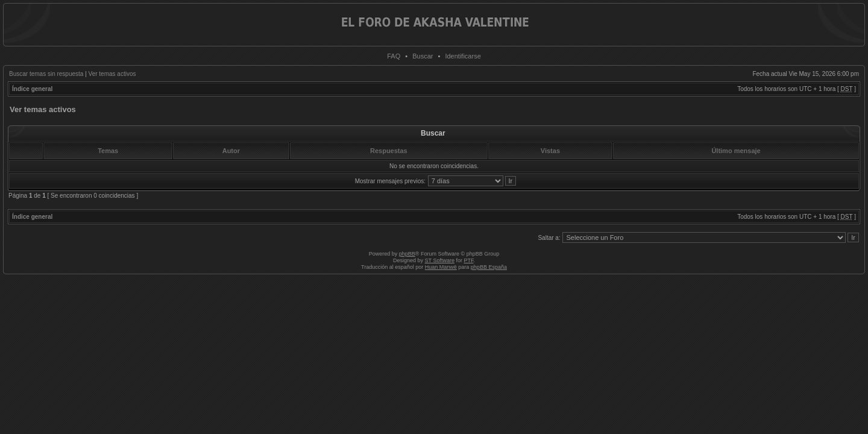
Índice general (32, 89)
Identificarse (463, 56)
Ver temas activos (112, 74)
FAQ (394, 56)
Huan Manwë (441, 267)
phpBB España (489, 267)
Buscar (423, 56)
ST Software (440, 260)
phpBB (407, 254)
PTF (468, 260)
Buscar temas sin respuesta (46, 74)
